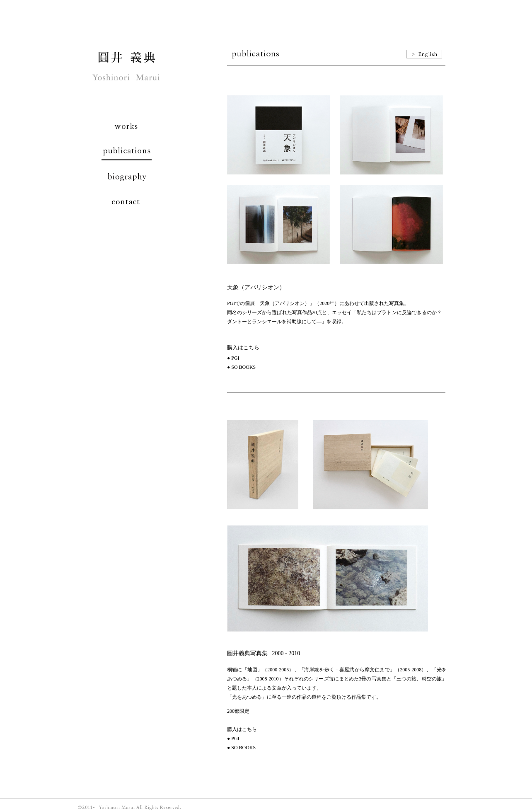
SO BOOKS (243, 367)
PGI (235, 358)
